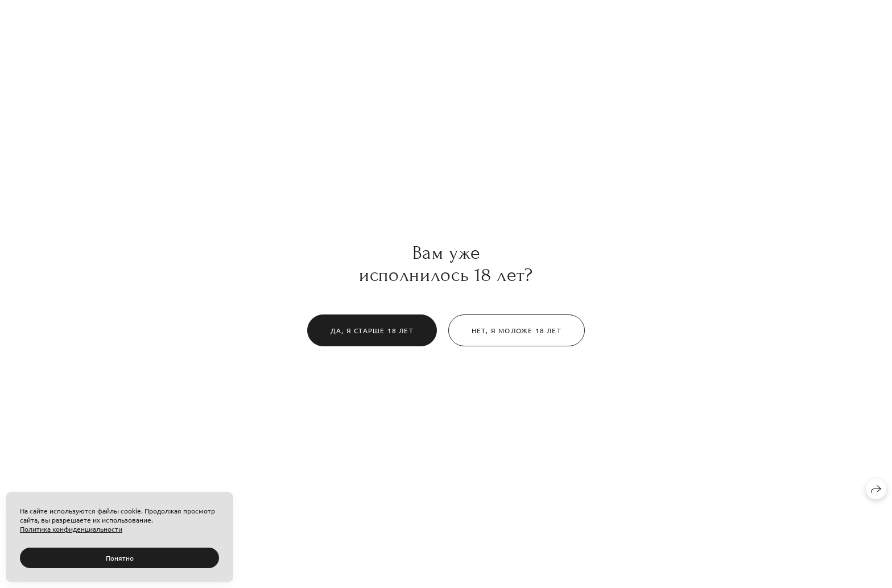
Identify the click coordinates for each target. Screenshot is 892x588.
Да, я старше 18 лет (372, 330)
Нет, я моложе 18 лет (517, 330)
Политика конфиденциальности (71, 529)
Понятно (120, 558)
